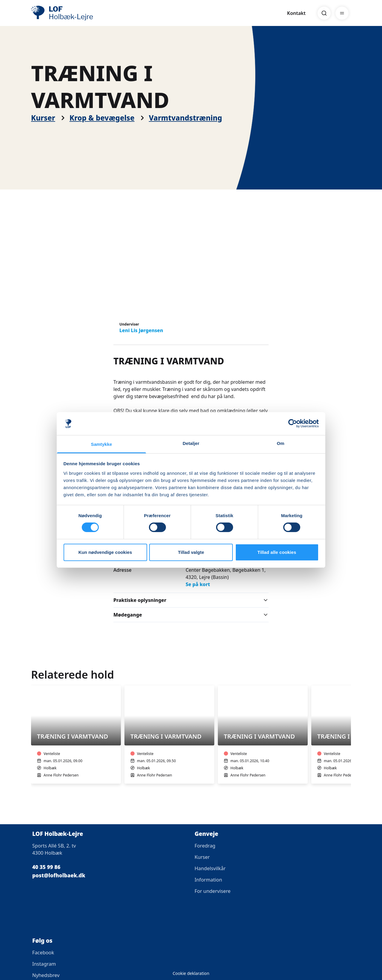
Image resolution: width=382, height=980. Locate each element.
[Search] (324, 13)
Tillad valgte (191, 552)
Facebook (43, 953)
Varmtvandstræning (185, 118)
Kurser (43, 118)
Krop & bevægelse (102, 118)
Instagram (44, 964)
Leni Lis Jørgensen (141, 330)
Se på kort (198, 584)
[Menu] (342, 13)
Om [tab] (280, 443)
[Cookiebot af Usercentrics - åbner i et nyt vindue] (293, 423)
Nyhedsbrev (46, 975)
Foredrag (205, 846)
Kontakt (296, 13)
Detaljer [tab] (191, 443)
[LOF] (75, 13)
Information (208, 880)
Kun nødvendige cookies (105, 552)
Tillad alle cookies (277, 552)
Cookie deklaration (191, 973)
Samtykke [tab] (102, 444)
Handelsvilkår (210, 868)
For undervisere (213, 891)
